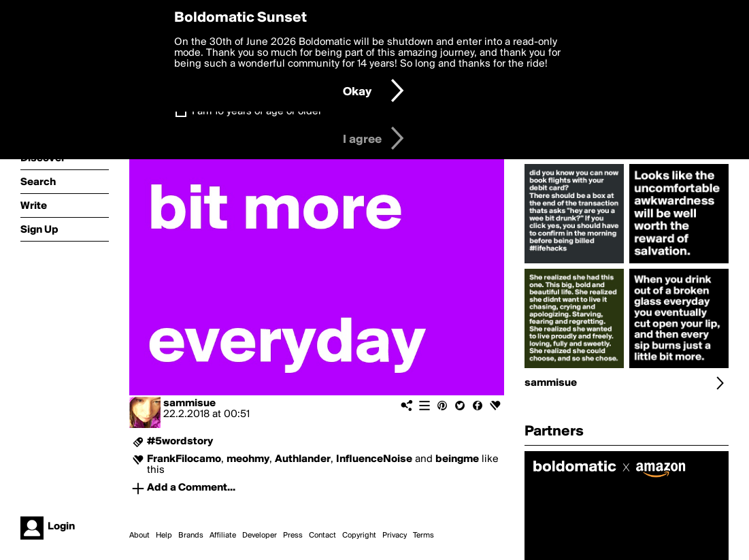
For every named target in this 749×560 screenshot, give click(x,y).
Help (164, 536)
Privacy (395, 536)
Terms (423, 536)
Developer (260, 536)
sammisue (189, 403)
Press (293, 536)
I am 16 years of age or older (257, 112)
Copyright (359, 536)
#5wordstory (180, 442)
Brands (191, 536)
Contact (322, 536)
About (139, 536)
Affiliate (223, 536)
